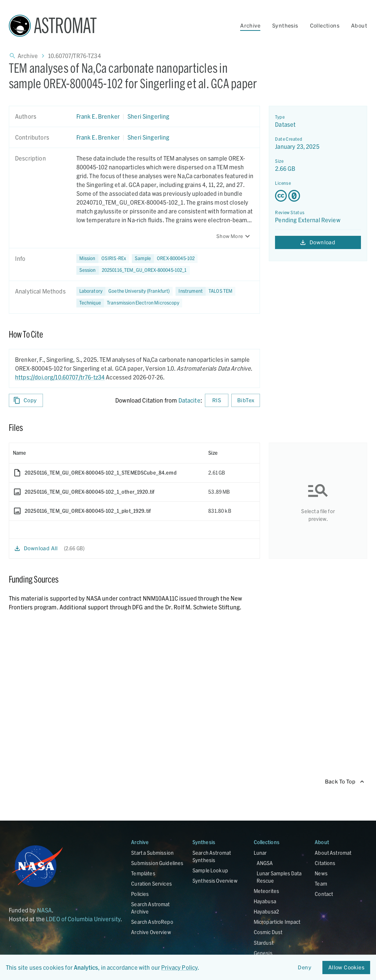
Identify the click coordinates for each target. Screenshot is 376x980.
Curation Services (151, 884)
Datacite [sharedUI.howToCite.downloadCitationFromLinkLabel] (189, 400)
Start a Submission (152, 853)
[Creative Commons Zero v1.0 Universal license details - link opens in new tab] (318, 196)
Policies (140, 894)
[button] (165, 259)
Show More (234, 236)
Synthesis (285, 26)
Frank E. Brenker (98, 116)
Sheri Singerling (148, 116)
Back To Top (345, 782)
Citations (325, 863)
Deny (305, 968)
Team (321, 884)
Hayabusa (265, 901)
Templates (143, 873)
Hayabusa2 (266, 911)
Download (318, 243)
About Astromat (333, 853)
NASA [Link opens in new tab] (45, 910)
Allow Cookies (346, 968)
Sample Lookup (210, 870)
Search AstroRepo (152, 922)
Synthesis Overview (215, 881)
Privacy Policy (179, 967)
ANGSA (265, 863)
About (359, 26)
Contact (324, 894)
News (321, 873)
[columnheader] (107, 453)
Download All (37, 549)
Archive (250, 26)
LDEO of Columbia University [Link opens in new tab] (83, 919)
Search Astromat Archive (150, 908)
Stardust (264, 943)
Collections (325, 26)
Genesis (263, 953)
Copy (26, 401)
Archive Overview (151, 932)
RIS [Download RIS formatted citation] (217, 401)
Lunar (260, 853)
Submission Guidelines (157, 863)
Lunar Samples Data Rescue (279, 877)
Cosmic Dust (268, 932)
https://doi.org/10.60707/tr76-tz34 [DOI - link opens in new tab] (60, 377)
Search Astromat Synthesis (212, 856)
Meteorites (267, 891)
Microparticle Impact (277, 922)
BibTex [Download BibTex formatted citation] (246, 401)
